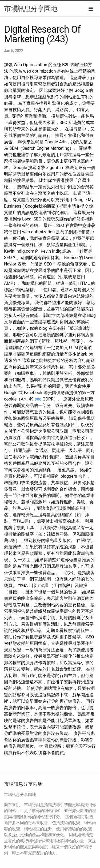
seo (38, 399)
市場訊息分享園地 (31, 9)
